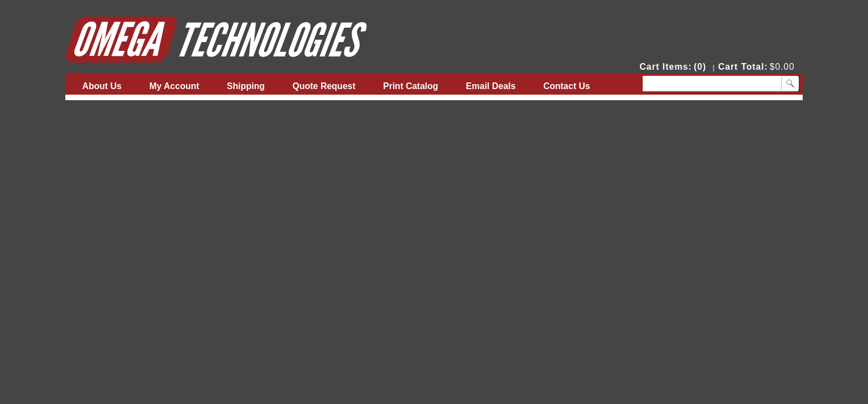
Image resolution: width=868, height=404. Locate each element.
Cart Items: (666, 67)
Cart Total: (743, 67)
